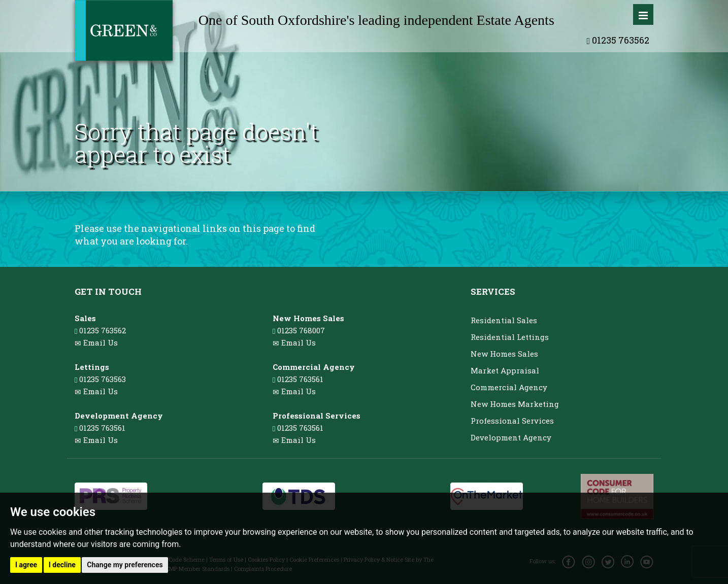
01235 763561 (100, 428)
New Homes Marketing (515, 404)
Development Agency (511, 437)
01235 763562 (618, 40)
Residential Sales (504, 320)
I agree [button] (26, 565)
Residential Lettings (510, 337)
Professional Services (512, 421)
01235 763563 (100, 379)
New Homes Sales (504, 354)
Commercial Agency (509, 387)
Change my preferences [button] (125, 565)
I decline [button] (62, 565)
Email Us (101, 342)
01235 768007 (299, 330)
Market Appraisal (505, 370)
